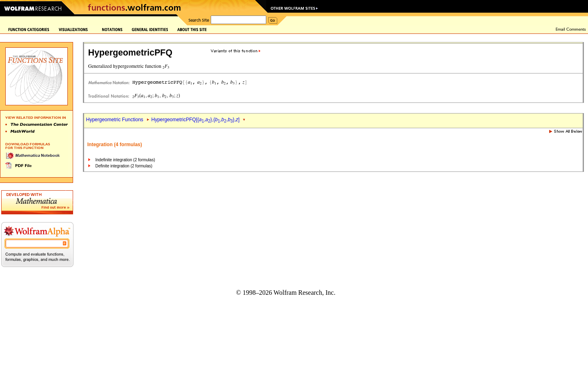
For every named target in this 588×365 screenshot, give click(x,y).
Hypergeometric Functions (115, 120)
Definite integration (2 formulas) (124, 166)
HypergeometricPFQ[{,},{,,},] (196, 120)
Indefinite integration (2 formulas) (125, 160)
